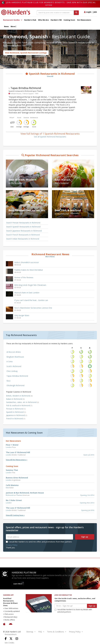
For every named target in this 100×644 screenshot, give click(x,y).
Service (26, 118)
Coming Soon (69, 20)
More (13, 26)
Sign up (85, 537)
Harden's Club (30, 20)
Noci (8, 381)
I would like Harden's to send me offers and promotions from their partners (39, 542)
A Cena (10, 361)
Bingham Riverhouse (15, 357)
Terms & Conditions (55, 632)
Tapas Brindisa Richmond (26, 88)
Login (88, 12)
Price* (12, 118)
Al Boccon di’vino (14, 352)
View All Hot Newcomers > (17, 460)
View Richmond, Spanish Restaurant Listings (26, 53)
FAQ (40, 632)
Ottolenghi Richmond (15, 385)
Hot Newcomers (84, 20)
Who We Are (43, 20)
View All (50, 76)
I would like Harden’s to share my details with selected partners (73, 611)
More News (50, 257)
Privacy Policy (12, 545)
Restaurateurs (11, 634)
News (6, 26)
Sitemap (30, 632)
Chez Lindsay (12, 371)
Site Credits (9, 643)
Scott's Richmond (14, 366)
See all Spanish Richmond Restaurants (50, 137)
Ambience (34, 118)
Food (19, 118)
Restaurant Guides (13, 20)
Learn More (18, 584)
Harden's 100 (56, 20)
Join (95, 12)
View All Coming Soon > (15, 515)
